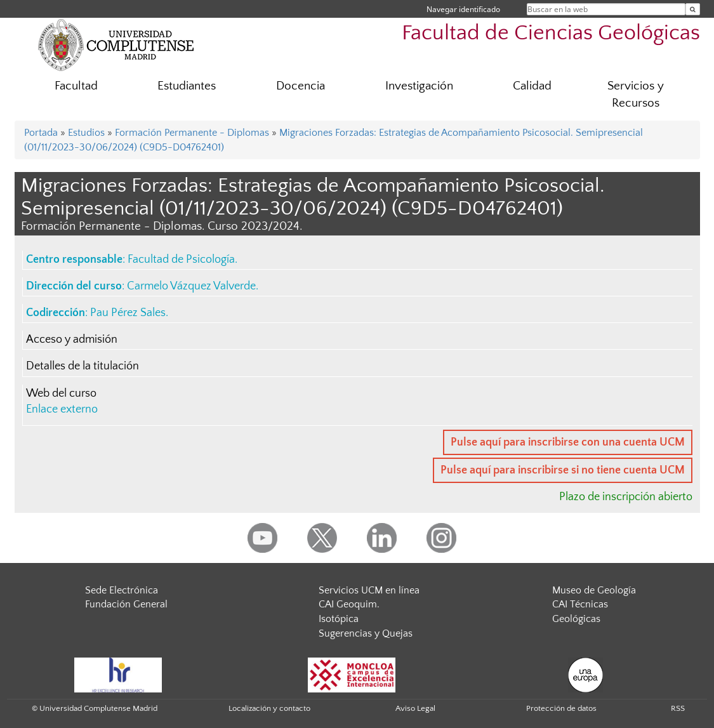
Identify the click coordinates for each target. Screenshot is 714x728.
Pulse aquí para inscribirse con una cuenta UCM (568, 442)
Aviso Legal (415, 708)
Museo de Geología (594, 590)
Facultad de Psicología (181, 260)
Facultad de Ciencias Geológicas (551, 33)
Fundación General (126, 604)
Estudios (86, 133)
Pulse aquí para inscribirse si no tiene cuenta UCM (563, 470)
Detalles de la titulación (83, 366)
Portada (41, 133)
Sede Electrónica (122, 590)
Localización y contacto (269, 708)
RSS (678, 708)
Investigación (419, 86)
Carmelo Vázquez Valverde (191, 286)
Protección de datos (561, 708)
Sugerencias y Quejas (366, 633)
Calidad (532, 86)
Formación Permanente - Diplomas (192, 133)
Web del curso (61, 394)
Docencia (301, 86)
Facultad (76, 86)
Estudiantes (187, 86)
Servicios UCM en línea (369, 590)
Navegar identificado (463, 9)
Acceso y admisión (72, 340)
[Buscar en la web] (693, 9)
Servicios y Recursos (636, 95)
